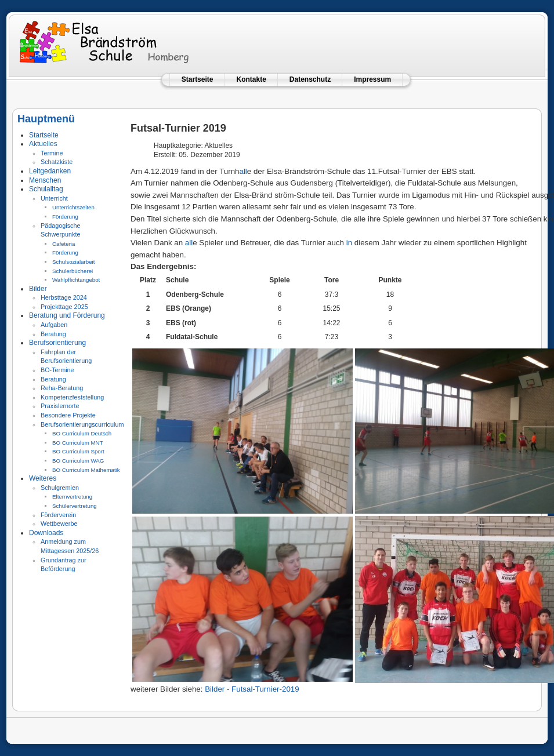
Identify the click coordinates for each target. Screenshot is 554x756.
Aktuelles (43, 144)
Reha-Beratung (62, 388)
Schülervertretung (75, 506)
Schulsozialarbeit (73, 262)
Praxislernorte (60, 406)
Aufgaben (54, 325)
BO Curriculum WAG (78, 461)
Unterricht (54, 198)
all (243, 171)
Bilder (38, 289)
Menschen (45, 180)
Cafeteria (64, 244)
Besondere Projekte (68, 415)
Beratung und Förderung (67, 315)
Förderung (65, 217)
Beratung (53, 334)
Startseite (198, 79)
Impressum (372, 79)
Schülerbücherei (73, 271)
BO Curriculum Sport (78, 451)
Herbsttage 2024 (64, 297)
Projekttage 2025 (64, 307)
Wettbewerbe (59, 524)
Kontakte (251, 79)
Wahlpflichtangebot (76, 280)
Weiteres (43, 478)
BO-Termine (57, 370)
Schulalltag (46, 189)
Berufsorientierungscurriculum (82, 424)
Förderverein (58, 515)
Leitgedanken (50, 171)
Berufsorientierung (57, 343)
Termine (52, 153)
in (349, 243)
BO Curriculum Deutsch (82, 433)
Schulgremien (60, 488)
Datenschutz (310, 79)
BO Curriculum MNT (77, 443)
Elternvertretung (72, 497)
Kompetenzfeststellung (72, 397)
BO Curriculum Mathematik (86, 470)
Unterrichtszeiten (73, 207)
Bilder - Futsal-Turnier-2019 (252, 689)
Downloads (46, 533)
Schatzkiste (57, 162)
